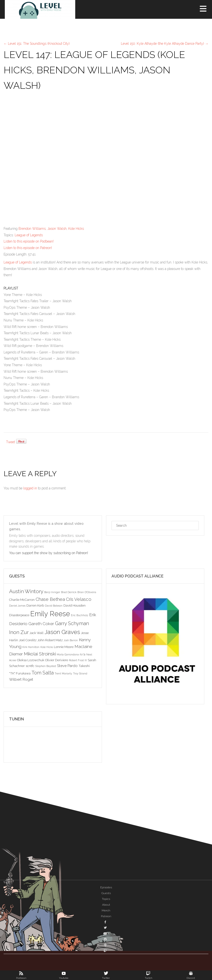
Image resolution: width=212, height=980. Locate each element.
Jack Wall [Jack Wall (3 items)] (37, 633)
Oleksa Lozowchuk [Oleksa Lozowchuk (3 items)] (31, 660)
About (106, 905)
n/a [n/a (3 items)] (83, 654)
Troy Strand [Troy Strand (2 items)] (80, 673)
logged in (30, 488)
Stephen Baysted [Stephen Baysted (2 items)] (46, 666)
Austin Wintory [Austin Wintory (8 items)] (26, 591)
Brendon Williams (32, 229)
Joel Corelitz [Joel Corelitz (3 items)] (28, 640)
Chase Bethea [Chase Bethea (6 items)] (50, 599)
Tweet (10, 442)
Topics (106, 899)
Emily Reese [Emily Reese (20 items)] (50, 614)
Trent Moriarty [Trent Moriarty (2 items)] (63, 673)
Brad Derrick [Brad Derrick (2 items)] (69, 592)
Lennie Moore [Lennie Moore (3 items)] (64, 647)
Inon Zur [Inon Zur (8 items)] (19, 632)
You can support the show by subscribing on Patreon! (49, 553)
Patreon (106, 916)
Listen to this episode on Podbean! (29, 241)
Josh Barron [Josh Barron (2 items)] (71, 640)
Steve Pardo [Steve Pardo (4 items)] (67, 666)
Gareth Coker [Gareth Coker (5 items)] (41, 624)
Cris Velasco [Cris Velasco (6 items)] (79, 599)
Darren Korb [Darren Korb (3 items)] (35, 605)
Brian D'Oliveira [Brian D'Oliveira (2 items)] (87, 592)
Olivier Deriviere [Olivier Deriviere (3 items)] (57, 660)
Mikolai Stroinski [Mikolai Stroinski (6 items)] (40, 654)
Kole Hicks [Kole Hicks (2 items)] (47, 647)
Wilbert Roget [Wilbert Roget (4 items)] (21, 679)
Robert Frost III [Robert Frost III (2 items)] (78, 660)
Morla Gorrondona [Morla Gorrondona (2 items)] (68, 654)
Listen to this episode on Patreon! (28, 248)
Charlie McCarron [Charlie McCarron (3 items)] (22, 600)
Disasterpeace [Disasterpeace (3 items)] (19, 615)
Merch (106, 910)
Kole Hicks (76, 229)
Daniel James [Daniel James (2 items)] (17, 606)
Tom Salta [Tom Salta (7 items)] (43, 673)
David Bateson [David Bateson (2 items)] (54, 606)
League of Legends (29, 235)
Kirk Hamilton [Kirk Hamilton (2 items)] (31, 647)
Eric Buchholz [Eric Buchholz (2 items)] (80, 615)
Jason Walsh (57, 229)
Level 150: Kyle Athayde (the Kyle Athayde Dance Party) (165, 44)
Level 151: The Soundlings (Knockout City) (37, 44)
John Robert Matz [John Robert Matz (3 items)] (50, 640)
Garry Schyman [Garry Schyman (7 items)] (72, 623)
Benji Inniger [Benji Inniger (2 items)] (52, 592)
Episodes (106, 887)
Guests (106, 893)
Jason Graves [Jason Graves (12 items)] (62, 632)
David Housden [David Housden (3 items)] (75, 605)
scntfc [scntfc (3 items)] (30, 666)
